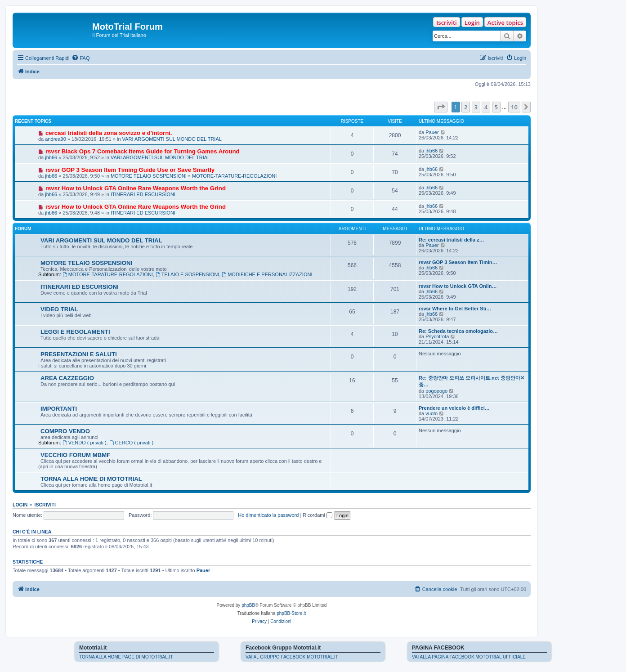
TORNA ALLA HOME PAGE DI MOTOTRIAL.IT (126, 657)
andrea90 (56, 139)
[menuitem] (80, 58)
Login (472, 22)
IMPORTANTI (59, 409)
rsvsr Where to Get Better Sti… (455, 309)
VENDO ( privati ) (85, 443)
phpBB (248, 605)
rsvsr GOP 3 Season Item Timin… (458, 262)
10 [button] (514, 107)
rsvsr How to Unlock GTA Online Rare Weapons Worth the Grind (136, 188)
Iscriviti (446, 22)
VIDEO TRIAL (59, 309)
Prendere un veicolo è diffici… (454, 408)
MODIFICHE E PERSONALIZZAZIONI (267, 274)
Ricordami (317, 515)
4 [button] (486, 107)
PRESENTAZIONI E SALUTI (79, 354)
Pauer (432, 132)
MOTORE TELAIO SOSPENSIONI (149, 176)
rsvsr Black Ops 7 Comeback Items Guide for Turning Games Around (143, 151)
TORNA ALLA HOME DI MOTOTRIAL (91, 479)
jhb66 (51, 157)
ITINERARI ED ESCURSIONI (143, 194)
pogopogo (436, 391)
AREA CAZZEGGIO (67, 378)
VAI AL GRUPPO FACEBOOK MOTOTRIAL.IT (292, 657)
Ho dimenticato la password (268, 515)
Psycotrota (437, 336)
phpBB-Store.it (291, 613)
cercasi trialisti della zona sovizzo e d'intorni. (109, 133)
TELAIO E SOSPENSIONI (187, 274)
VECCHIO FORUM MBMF (75, 455)
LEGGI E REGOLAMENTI (75, 332)
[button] (441, 107)
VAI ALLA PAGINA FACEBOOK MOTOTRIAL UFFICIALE (469, 657)
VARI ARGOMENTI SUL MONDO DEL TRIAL (172, 139)
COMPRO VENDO (65, 431)
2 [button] (466, 107)
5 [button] (496, 107)
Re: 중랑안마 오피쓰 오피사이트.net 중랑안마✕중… (472, 381)
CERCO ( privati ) (131, 443)
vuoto (431, 413)
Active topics (505, 22)
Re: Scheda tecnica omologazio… (458, 331)
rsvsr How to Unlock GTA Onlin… (458, 286)
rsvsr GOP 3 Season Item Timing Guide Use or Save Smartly (130, 170)
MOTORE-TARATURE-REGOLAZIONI (234, 176)
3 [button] (476, 107)
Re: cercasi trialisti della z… (452, 240)
